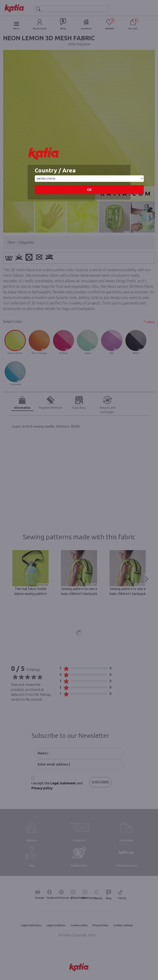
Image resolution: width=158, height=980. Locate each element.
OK (89, 190)
